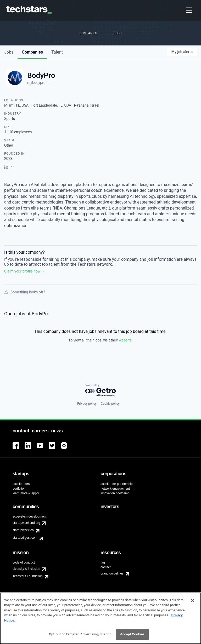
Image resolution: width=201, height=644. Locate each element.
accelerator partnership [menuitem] (117, 484)
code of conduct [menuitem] (24, 562)
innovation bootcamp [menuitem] (115, 493)
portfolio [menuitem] (18, 489)
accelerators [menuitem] (21, 484)
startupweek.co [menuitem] (23, 530)
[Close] (193, 603)
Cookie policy (110, 404)
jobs (9, 52)
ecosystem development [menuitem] (29, 517)
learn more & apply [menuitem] (26, 493)
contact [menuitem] (106, 567)
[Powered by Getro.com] (100, 390)
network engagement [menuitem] (115, 489)
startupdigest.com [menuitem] (25, 538)
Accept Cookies (132, 637)
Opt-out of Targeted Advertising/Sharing (80, 637)
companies (32, 52)
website (125, 340)
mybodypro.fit (38, 83)
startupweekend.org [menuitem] (26, 523)
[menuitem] (190, 11)
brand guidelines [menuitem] (112, 573)
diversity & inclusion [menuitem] (26, 569)
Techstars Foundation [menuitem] (28, 576)
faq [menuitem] (103, 562)
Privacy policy (87, 404)
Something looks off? (25, 292)
